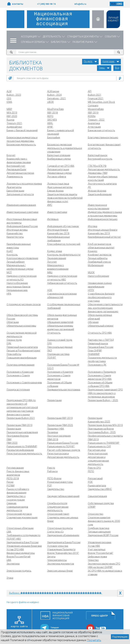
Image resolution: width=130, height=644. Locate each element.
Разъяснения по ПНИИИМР (22, 446)
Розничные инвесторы (60, 482)
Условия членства (58, 546)
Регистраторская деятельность (24, 454)
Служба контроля (57, 503)
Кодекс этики (55, 251)
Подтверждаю (120, 637)
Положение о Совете (18, 375)
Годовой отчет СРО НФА (61, 166)
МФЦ (50, 272)
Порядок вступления (18, 390)
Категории (111, 61)
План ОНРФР (95, 351)
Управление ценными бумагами (24, 546)
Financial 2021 (96, 98)
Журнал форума (97, 191)
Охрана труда (14, 340)
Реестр (51, 468)
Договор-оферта (57, 177)
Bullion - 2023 (14, 95)
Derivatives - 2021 (57, 98)
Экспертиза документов (61, 564)
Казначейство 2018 (58, 233)
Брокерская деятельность (21, 145)
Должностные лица (58, 184)
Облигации (13, 322)
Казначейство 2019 (99, 233)
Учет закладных (97, 549)
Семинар (12, 503)
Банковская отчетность (101, 130)
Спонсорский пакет (58, 514)
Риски (10, 482)
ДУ (89, 187)
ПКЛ (50, 351)
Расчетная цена (97, 450)
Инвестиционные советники (22, 212)
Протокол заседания (59, 436)
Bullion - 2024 (54, 95)
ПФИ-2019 (93, 439)
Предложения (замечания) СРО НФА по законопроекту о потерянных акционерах (105, 393)
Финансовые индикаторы (21, 553)
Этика (10, 578)
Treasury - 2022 (96, 120)
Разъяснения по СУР (99, 446)
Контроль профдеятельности (64, 255)
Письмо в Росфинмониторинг (24, 351)
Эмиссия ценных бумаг (60, 571)
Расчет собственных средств (64, 450)
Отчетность (54, 333)
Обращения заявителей (60, 322)
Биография (54, 137)
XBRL (50, 123)
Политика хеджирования (20, 365)
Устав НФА (94, 546)
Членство (93, 560)
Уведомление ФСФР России (103, 535)
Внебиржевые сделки (59, 159)
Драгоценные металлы (60, 187)
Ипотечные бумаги (58, 230)
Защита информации (100, 194)
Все (117, 68)
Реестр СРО (94, 468)
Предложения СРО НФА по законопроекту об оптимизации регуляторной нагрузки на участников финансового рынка (22, 407)
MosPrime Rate (55, 109)
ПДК (9, 343)
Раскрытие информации (20, 450)
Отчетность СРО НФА (100, 333)
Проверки (53, 432)
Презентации (54, 400)
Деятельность (54, 37)
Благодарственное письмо (103, 137)
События (113, 37)
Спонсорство (96, 514)
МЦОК (91, 272)
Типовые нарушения (99, 532)
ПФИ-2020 (12, 443)
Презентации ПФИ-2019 (19, 425)
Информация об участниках (63, 226)
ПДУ (50, 343)
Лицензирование (57, 258)
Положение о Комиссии (20, 372)
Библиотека (61, 42)
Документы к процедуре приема (24, 184)
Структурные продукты (60, 528)
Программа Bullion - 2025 (102, 432)
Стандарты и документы (85, 37)
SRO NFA (52, 120)
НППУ (91, 290)
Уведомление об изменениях (63, 535)
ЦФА (9, 560)
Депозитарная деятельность (104, 169)
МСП (9, 272)
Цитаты (51, 557)
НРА (9, 294)
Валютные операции (59, 155)
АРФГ (50, 127)
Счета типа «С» (55, 532)
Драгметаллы (14, 187)
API (90, 91)
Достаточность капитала (102, 184)
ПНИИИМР (94, 354)
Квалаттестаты (15, 237)
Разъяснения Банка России (63, 443)
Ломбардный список (99, 262)
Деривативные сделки (59, 173)
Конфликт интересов (100, 255)
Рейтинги (52, 471)
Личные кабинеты (98, 258)
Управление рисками (100, 542)
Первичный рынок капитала (22, 347)
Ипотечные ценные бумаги (103, 230)
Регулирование (15, 468)
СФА (9, 532)
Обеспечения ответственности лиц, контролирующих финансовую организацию (105, 308)
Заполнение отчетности (20, 194)
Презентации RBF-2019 (60, 418)
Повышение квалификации (22, 358)
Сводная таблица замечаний (63, 496)
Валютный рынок (98, 155)
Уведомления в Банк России (23, 542)
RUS (113, 4)
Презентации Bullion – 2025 (103, 400)
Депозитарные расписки (20, 173)
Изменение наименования (21, 205)
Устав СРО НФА (15, 549)
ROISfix (92, 116)
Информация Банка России (22, 226)
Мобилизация (96, 265)
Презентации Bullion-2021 (21, 418)
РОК (90, 482)
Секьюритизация (97, 496)
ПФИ (9, 439)
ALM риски (53, 91)
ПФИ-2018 (53, 439)
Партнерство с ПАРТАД (101, 340)
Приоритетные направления (22, 432)
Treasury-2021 (14, 123)
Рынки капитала (97, 486)
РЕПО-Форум (54, 478)
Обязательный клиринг (101, 326)
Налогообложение (98, 276)
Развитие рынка (85, 42)
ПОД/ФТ (52, 358)
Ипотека (93, 226)
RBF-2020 (12, 116)
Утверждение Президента (61, 549)
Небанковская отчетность (62, 283)
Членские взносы (57, 560)
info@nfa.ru (80, 4)
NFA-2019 (12, 113)
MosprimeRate (96, 109)
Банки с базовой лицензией (22, 130)
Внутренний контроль (100, 159)
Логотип (52, 262)
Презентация (14, 429)
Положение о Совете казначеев (24, 383)
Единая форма (55, 191)
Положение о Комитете (60, 372)
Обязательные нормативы (21, 326)
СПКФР (92, 507)
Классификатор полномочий (64, 244)
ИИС (50, 205)
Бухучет (11, 155)
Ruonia (10, 120)
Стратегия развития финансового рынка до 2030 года (104, 521)
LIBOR (50, 102)
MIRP (9, 109)
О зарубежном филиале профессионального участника (101, 297)
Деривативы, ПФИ (98, 173)
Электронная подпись (19, 571)
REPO (50, 116)
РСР (50, 486)
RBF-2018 (52, 113)
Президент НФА (56, 429)
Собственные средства (101, 503)
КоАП (10, 251)
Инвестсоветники (57, 212)
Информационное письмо (103, 219)
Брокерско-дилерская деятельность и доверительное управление (65, 148)
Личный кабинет (16, 262)
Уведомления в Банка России (64, 542)
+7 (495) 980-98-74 (46, 4)
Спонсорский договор (19, 514)
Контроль (12, 255)
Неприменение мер (17, 290)
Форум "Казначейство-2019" (63, 553)
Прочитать (94, 640)
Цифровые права (97, 557)
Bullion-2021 (95, 95)
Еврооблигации (15, 191)
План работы (14, 354)
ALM (9, 91)
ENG (120, 4)
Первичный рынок (98, 343)
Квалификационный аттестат (104, 237)
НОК (50, 290)
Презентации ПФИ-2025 (60, 425)
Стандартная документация (22, 517)
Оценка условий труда (60, 340)
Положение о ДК (97, 365)
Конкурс (93, 251)
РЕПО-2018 (13, 478)
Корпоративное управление (22, 258)
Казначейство (15, 233)
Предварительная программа (64, 390)
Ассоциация (31, 37)
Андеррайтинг (14, 127)
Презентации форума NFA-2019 (105, 425)
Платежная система (58, 354)
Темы (104, 68)
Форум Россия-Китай (18, 557)
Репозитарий (95, 478)
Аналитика (94, 123)
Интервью (53, 219)
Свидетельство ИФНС (100, 489)
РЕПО (91, 471)
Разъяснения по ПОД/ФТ (61, 446)
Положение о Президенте (102, 372)
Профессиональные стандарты (105, 436)
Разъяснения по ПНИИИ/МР (104, 443)
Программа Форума (18, 436)
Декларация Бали (16, 169)
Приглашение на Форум (101, 429)
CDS (9, 98)
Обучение (93, 322)
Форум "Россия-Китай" (101, 553)
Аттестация (94, 127)
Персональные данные (60, 347)
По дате (90, 61)
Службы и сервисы (35, 42)
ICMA (9, 102)
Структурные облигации (20, 528)
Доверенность (15, 177)
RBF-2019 (93, 113)
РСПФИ (10, 486)
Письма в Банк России (101, 347)
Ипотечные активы (17, 230)
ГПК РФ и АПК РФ (97, 166)
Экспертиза (13, 564)
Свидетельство (56, 489)
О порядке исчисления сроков (24, 304)
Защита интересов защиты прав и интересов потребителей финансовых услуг (65, 198)
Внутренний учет (16, 166)
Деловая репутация (58, 169)
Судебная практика (99, 528)
